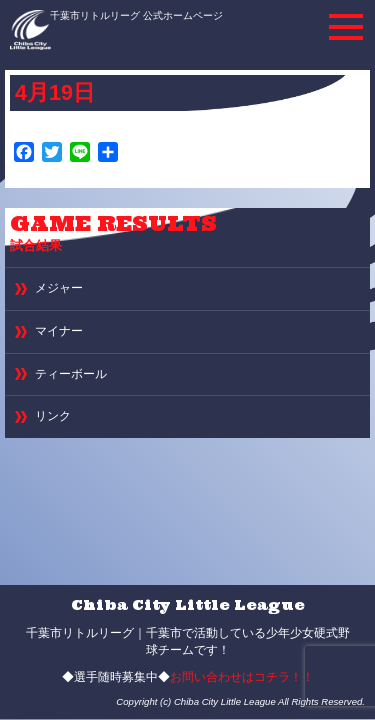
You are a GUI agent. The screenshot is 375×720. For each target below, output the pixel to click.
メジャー (59, 288)
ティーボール (71, 374)
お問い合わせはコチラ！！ (242, 677)
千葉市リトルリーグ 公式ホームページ (136, 15)
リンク (53, 416)
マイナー (59, 331)
